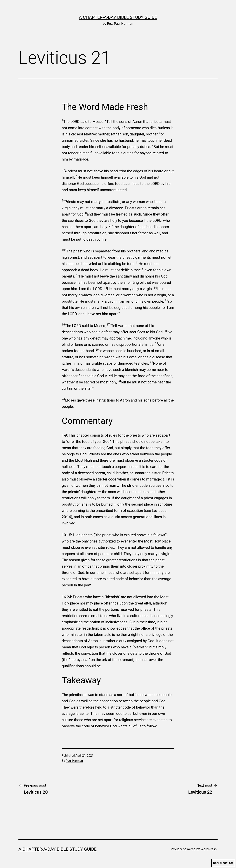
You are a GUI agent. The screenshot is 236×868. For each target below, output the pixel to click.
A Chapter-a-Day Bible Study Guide (118, 17)
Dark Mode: (223, 863)
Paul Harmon (74, 761)
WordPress (209, 849)
